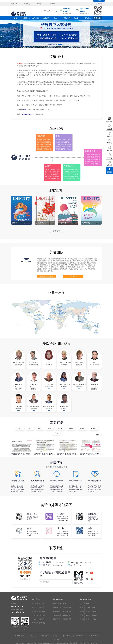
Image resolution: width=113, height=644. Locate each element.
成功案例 (26, 4)
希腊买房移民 (45, 633)
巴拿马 (82, 615)
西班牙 (94, 604)
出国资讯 (87, 18)
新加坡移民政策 (21, 633)
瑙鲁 (25, 110)
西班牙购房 (33, 633)
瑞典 (87, 600)
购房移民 (46, 18)
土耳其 (88, 604)
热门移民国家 (85, 596)
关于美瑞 (97, 18)
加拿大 (88, 611)
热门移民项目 (58, 596)
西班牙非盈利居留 (67, 615)
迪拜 (81, 611)
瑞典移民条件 (79, 633)
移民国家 (26, 18)
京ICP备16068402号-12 (61, 639)
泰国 (87, 615)
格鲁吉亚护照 (67, 604)
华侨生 (56, 18)
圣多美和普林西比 (28, 114)
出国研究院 (67, 18)
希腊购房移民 (56, 608)
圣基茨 (94, 615)
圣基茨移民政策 (92, 633)
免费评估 (14, 4)
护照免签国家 (67, 633)
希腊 (81, 604)
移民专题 (42, 611)
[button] (54, 45)
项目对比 (50, 4)
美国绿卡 (56, 633)
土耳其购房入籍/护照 (67, 608)
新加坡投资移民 (56, 601)
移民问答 (42, 615)
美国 (81, 600)
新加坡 (94, 608)
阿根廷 (94, 611)
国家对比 (38, 4)
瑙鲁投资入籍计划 (56, 604)
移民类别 (36, 18)
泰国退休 (56, 636)
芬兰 (94, 600)
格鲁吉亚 (82, 608)
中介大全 (35, 615)
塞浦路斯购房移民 (67, 612)
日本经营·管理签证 (57, 615)
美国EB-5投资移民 (67, 601)
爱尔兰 (88, 608)
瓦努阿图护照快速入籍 (56, 612)
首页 (16, 18)
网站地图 (35, 619)
